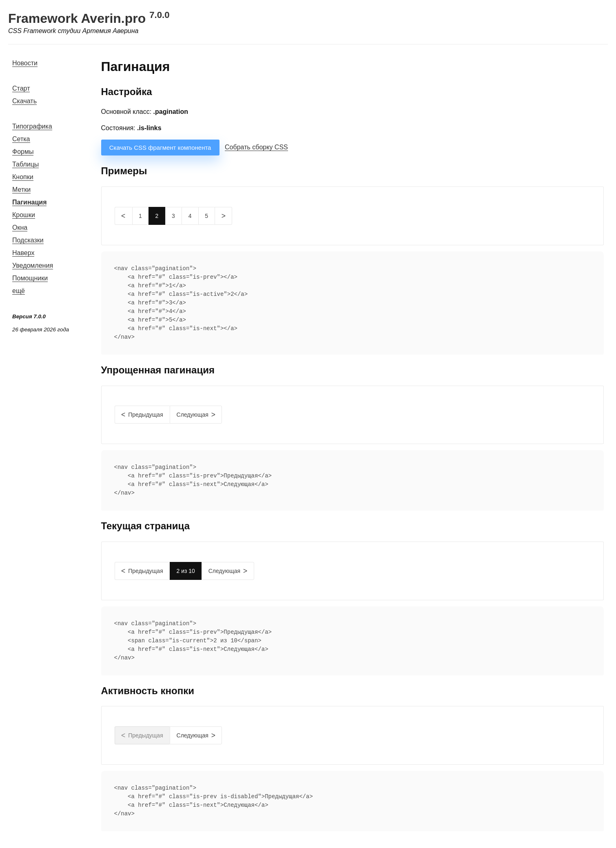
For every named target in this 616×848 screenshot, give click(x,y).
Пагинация (29, 202)
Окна (20, 228)
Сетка (21, 139)
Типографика (32, 126)
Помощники (30, 278)
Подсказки (28, 240)
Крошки (24, 215)
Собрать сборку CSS (256, 147)
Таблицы (25, 164)
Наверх (23, 253)
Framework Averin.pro (89, 18)
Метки (21, 190)
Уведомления (33, 265)
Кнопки (23, 177)
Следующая (193, 415)
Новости (25, 63)
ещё (19, 291)
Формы (23, 152)
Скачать (24, 101)
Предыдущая (146, 415)
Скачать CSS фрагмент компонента (160, 148)
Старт (21, 88)
